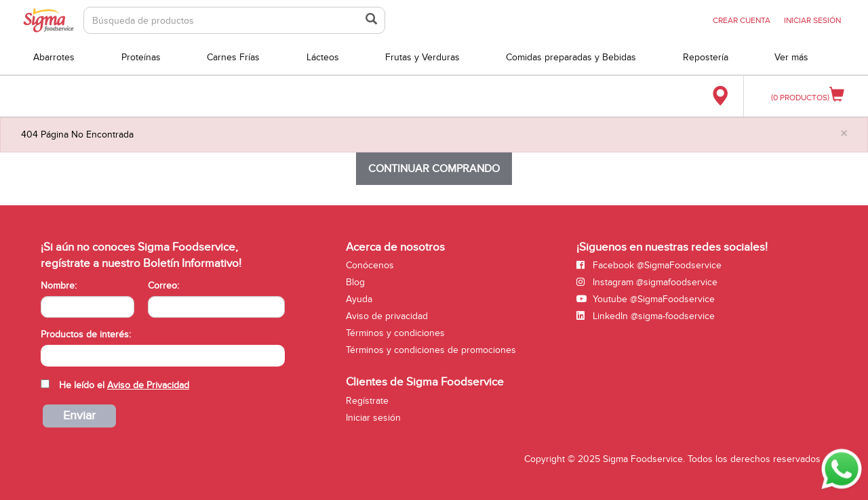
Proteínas (141, 57)
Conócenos (370, 265)
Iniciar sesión (373, 418)
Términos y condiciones (395, 333)
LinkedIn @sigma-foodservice (646, 316)
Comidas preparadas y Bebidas (571, 57)
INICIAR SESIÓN (812, 20)
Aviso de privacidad (387, 316)
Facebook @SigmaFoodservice (649, 265)
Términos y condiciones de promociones (431, 350)
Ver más (791, 57)
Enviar (79, 416)
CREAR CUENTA (742, 20)
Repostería (706, 57)
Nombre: (59, 286)
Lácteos (323, 57)
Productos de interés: (86, 334)
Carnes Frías (233, 57)
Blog (355, 282)
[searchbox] (48, 354)
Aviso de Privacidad (148, 385)
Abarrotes (54, 57)
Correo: (163, 286)
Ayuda (359, 299)
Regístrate (367, 401)
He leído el (124, 385)
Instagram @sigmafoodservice (647, 282)
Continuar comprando (434, 169)
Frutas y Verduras (422, 57)
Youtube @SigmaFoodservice (646, 299)
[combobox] (163, 356)
